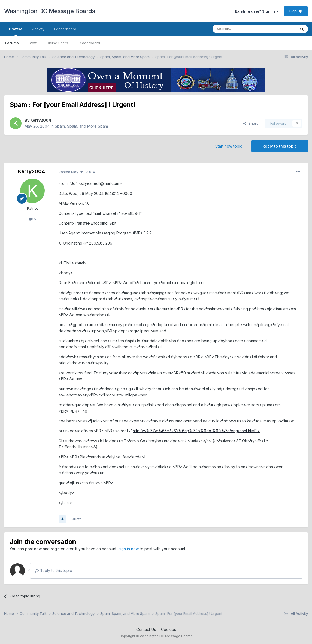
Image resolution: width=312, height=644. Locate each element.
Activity (38, 29)
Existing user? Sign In (257, 11)
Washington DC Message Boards (49, 11)
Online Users (57, 43)
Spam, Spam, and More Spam (81, 126)
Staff (33, 43)
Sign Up (296, 11)
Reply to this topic (280, 146)
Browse (16, 31)
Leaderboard (89, 43)
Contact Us (146, 629)
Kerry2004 (41, 120)
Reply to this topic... (55, 571)
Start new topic (229, 146)
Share (251, 123)
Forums (12, 43)
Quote (77, 519)
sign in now (129, 549)
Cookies (169, 629)
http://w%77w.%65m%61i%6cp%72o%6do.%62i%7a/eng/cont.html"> (196, 431)
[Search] (240, 29)
